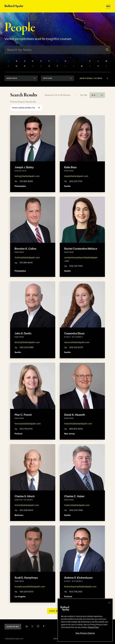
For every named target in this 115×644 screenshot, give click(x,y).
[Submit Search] (107, 50)
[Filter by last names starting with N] (9, 66)
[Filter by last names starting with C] (25, 61)
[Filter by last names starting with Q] (33, 66)
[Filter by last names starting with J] (82, 61)
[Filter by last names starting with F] (49, 61)
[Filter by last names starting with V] (74, 66)
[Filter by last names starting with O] (17, 66)
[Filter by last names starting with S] (49, 66)
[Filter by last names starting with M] (106, 61)
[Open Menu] (108, 6)
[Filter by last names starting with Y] (98, 66)
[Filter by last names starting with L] (98, 61)
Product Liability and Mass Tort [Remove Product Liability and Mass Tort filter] (26, 108)
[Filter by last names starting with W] (82, 66)
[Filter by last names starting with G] (58, 61)
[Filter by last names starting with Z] (106, 66)
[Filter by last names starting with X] (90, 66)
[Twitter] (32, 626)
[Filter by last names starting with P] (25, 66)
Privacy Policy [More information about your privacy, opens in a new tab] (93, 627)
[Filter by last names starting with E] (41, 61)
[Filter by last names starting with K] (90, 61)
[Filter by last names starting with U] (66, 66)
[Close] (109, 603)
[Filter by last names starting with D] (33, 61)
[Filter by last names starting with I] (74, 61)
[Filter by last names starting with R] (41, 66)
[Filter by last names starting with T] (58, 66)
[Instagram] (38, 626)
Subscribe (13, 627)
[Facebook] (44, 626)
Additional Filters (94, 78)
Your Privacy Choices (85, 633)
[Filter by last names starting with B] (17, 61)
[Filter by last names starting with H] (66, 61)
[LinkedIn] (27, 626)
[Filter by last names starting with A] (9, 61)
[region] (85, 620)
